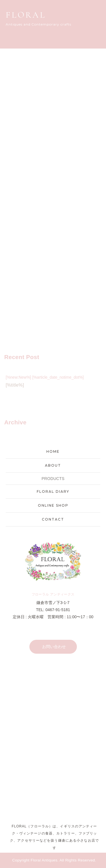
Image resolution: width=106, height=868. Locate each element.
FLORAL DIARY (53, 491)
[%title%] (15, 385)
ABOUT (53, 465)
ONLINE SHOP (53, 505)
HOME (53, 451)
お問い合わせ (54, 647)
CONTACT (53, 519)
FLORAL (26, 15)
